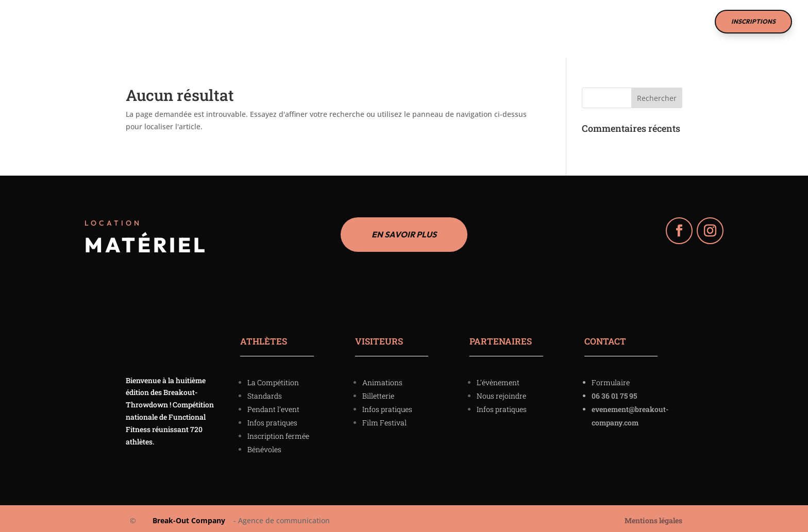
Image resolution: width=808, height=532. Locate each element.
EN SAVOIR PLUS (404, 229)
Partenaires (348, 25)
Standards (265, 392)
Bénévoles (264, 446)
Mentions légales (653, 518)
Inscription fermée (278, 432)
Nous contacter (498, 25)
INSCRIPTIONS (753, 21)
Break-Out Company (187, 517)
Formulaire (611, 379)
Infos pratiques (272, 419)
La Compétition (267, 25)
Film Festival (424, 25)
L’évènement (498, 379)
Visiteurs (193, 25)
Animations (382, 379)
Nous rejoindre (501, 392)
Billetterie (378, 392)
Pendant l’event (273, 406)
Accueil (146, 25)
